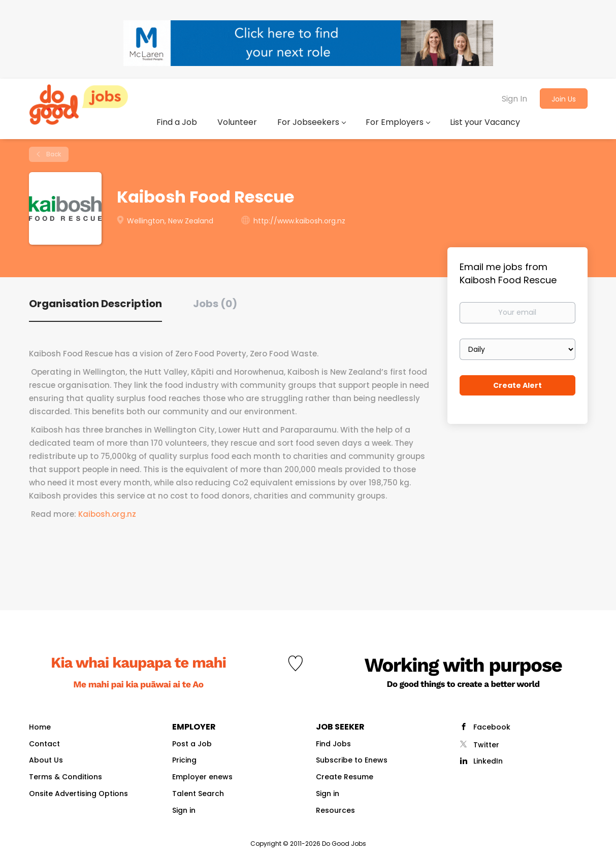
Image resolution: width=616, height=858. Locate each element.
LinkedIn (488, 761)
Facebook (492, 727)
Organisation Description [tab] (95, 304)
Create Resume (345, 777)
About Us (46, 760)
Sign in (184, 810)
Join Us (564, 99)
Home (40, 727)
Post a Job (192, 744)
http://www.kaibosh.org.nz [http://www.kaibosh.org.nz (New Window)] (299, 221)
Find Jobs (333, 744)
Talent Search (198, 794)
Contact (44, 744)
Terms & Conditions (66, 777)
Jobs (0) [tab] (215, 304)
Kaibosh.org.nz (107, 514)
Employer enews (202, 777)
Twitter (486, 745)
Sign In (514, 99)
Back (53, 154)
